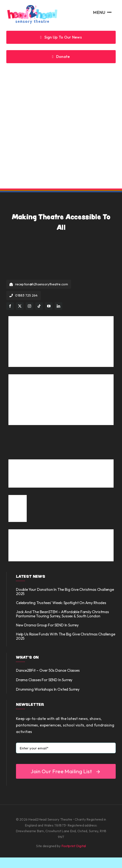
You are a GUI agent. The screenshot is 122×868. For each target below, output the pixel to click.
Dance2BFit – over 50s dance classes (48, 670)
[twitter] (20, 306)
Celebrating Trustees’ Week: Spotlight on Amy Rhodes (61, 603)
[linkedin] (58, 306)
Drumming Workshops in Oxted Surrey (48, 689)
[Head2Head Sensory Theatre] (32, 6)
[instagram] (29, 306)
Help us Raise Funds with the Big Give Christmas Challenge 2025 (66, 636)
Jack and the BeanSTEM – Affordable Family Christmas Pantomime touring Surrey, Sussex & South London (62, 614)
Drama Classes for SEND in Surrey (44, 680)
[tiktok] (39, 306)
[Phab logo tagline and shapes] (61, 531)
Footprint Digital (74, 846)
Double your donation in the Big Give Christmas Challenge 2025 (65, 592)
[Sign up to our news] (61, 37)
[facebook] (10, 306)
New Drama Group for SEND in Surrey (47, 625)
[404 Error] (61, 81)
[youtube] (49, 306)
